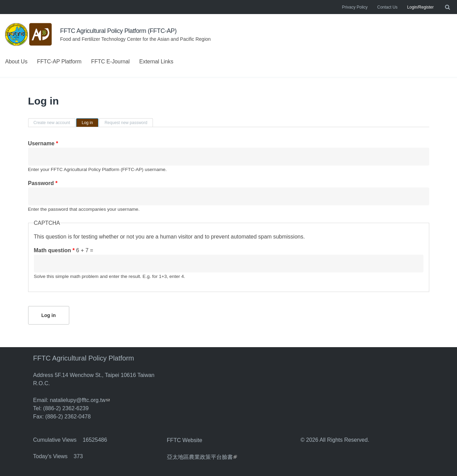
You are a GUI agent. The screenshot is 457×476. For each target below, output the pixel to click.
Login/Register (420, 7)
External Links (158, 62)
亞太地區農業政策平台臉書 (202, 456)
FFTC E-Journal (111, 62)
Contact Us (387, 7)
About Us (16, 62)
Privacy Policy (355, 7)
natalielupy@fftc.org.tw (80, 400)
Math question (54, 250)
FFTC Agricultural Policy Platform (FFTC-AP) (119, 31)
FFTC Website (185, 440)
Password (43, 183)
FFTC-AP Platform (60, 62)
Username (43, 143)
